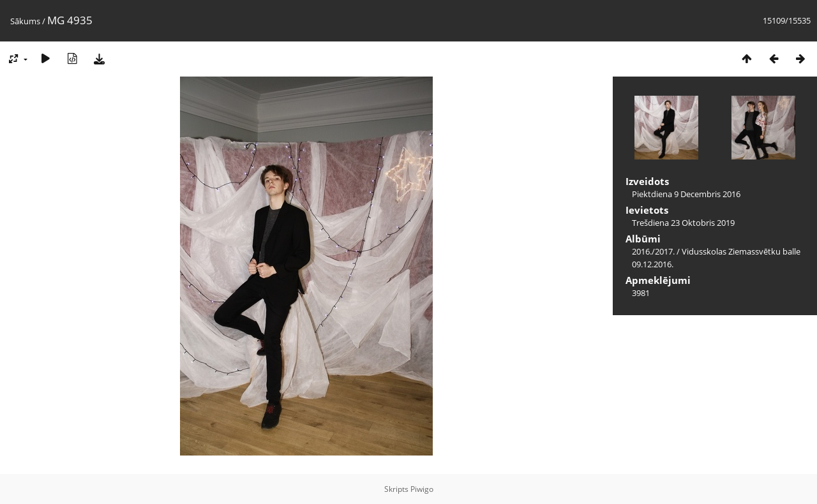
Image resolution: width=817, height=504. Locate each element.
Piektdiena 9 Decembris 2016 (686, 194)
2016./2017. (653, 251)
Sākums (25, 21)
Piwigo (422, 489)
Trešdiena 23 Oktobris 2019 (683, 223)
